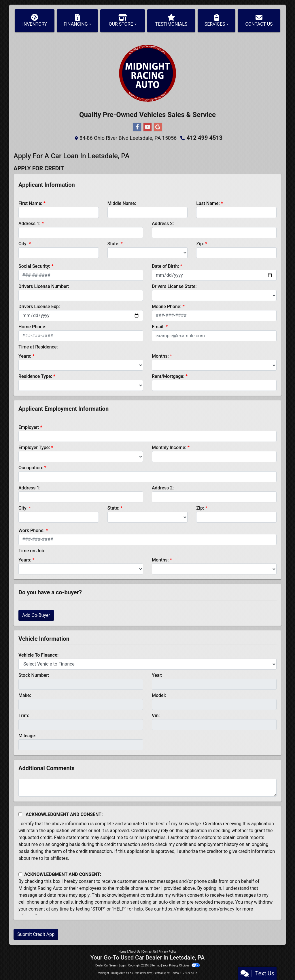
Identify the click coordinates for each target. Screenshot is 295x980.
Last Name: (208, 203)
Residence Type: (35, 376)
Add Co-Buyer (36, 615)
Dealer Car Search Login (111, 965)
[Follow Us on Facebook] (137, 127)
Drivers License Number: (44, 286)
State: (114, 244)
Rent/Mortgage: (168, 376)
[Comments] (147, 788)
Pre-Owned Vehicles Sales (144, 115)
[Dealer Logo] (147, 73)
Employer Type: (34, 447)
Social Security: (34, 266)
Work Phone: (32, 530)
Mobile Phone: (167, 307)
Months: (160, 356)
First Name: (30, 203)
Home (123, 952)
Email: (158, 327)
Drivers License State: (174, 286)
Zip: (200, 244)
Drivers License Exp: (39, 307)
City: (23, 244)
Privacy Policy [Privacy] (168, 952)
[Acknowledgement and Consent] (20, 814)
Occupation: (31, 468)
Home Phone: (32, 327)
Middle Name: (122, 203)
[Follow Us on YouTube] (147, 127)
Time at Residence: (38, 347)
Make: (25, 695)
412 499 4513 (205, 138)
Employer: (29, 427)
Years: (25, 356)
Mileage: (27, 736)
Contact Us (149, 952)
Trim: (24, 716)
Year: (157, 675)
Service (204, 115)
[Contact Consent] (20, 874)
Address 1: (29, 224)
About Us (134, 952)
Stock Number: (34, 675)
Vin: (156, 716)
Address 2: (163, 224)
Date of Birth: (165, 266)
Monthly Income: (169, 447)
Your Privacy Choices (181, 965)
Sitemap (155, 965)
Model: (159, 695)
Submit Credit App (36, 934)
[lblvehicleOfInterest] (147, 664)
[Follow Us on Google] (158, 127)
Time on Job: (32, 551)
